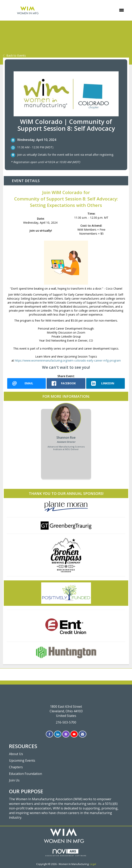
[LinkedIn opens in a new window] (105, 383)
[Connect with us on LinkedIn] (58, 734)
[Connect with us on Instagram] (66, 734)
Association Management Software (66, 853)
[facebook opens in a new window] (66, 383)
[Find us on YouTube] (74, 734)
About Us (16, 754)
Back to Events (14, 55)
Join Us (14, 780)
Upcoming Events (22, 760)
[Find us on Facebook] (49, 734)
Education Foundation (25, 774)
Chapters (16, 767)
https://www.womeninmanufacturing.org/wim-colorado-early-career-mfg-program (68, 360)
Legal (93, 864)
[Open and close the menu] (90, 10)
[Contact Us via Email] (82, 734)
